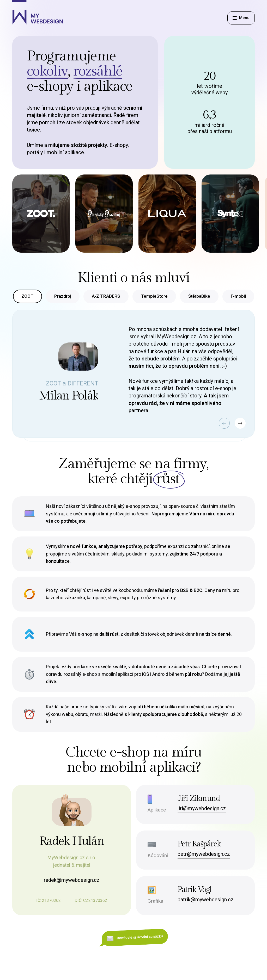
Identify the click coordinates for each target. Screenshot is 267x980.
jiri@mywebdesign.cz (202, 808)
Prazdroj (63, 296)
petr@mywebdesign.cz (204, 854)
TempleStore (154, 296)
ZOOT (28, 296)
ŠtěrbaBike (199, 296)
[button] (223, 424)
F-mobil (238, 296)
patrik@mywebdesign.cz (206, 900)
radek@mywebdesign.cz (72, 880)
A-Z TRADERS (106, 296)
